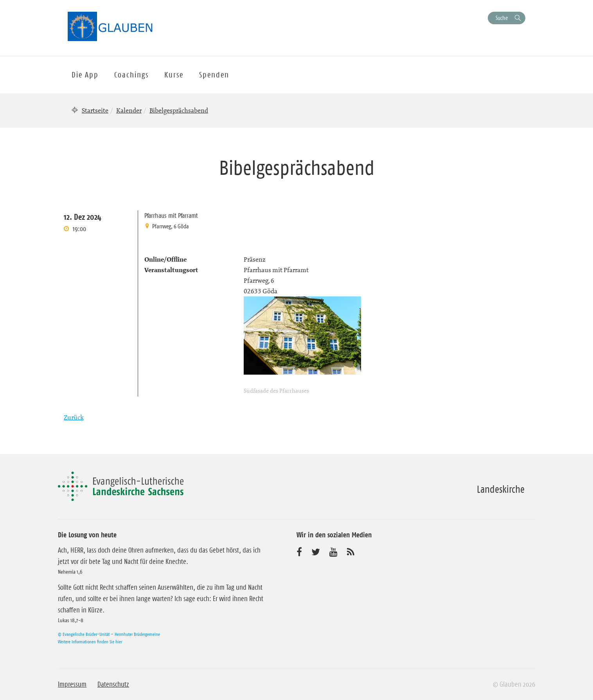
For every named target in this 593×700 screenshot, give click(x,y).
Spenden (214, 75)
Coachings (131, 75)
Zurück (74, 417)
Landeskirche (501, 489)
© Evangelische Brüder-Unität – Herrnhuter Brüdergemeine (109, 634)
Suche (502, 18)
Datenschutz (113, 684)
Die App (85, 75)
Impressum (72, 684)
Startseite (95, 110)
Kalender (129, 110)
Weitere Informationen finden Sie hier (90, 642)
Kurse (174, 75)
